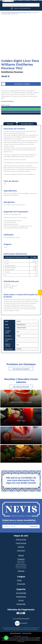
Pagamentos (21, 597)
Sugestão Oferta (10, 101)
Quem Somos (21, 543)
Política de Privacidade (15, 633)
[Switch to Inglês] (21, 580)
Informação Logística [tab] (27, 124)
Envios (21, 600)
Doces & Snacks (21, 563)
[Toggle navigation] (21, 8)
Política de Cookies (27, 633)
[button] (21, 107)
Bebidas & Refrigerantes (13, 12)
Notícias (21, 547)
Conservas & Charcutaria (21, 568)
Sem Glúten (4, 101)
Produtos (6, 12)
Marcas (21, 555)
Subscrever (34, 526)
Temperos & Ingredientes (21, 564)
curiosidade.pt (25, 636)
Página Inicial (21, 539)
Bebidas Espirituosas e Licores (25, 12)
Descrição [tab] (10, 124)
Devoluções (21, 604)
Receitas (21, 571)
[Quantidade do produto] (3, 84)
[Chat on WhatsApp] (6, 638)
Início (2, 12)
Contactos (21, 550)
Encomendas (21, 593)
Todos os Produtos (21, 561)
